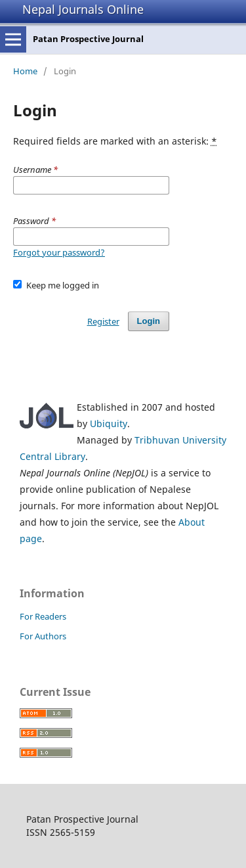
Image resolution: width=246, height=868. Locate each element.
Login (149, 321)
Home (25, 71)
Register (103, 321)
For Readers (43, 616)
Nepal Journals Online (83, 9)
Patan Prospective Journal (88, 39)
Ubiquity (109, 423)
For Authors (43, 636)
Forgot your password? (59, 252)
